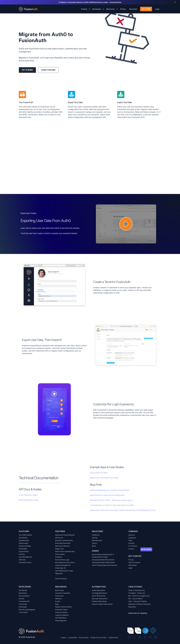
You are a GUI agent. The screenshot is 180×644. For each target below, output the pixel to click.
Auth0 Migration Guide (28, 499)
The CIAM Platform (25, 535)
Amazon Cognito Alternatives (102, 604)
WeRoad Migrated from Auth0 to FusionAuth (110, 494)
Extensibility (23, 549)
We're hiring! (146, 549)
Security (22, 554)
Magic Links (59, 549)
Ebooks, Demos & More (63, 607)
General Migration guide (29, 504)
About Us (132, 535)
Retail (94, 546)
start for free (48, 70)
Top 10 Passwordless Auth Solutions (104, 565)
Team (130, 540)
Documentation (24, 596)
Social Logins (60, 554)
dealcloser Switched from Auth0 (104, 482)
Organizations (24, 551)
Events (58, 601)
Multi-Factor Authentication (65, 551)
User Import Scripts (99, 477)
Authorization (23, 543)
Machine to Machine (62, 546)
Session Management (63, 565)
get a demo (146, 9)
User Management (25, 557)
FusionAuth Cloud (25, 562)
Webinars (59, 599)
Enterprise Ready (25, 546)
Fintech (94, 543)
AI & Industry (23, 538)
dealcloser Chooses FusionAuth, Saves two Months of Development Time (123, 514)
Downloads (23, 607)
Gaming (95, 538)
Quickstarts (23, 593)
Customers (132, 538)
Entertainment (97, 540)
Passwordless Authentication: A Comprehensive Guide (103, 556)
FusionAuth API (24, 601)
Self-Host (22, 560)
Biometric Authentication (64, 540)
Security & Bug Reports (27, 610)
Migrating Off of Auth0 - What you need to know (111, 504)
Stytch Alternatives (99, 596)
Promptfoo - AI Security (137, 593)
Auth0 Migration (61, 621)
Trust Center (23, 612)
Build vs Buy (60, 590)
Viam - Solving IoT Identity (138, 601)
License (63, 638)
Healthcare (96, 535)
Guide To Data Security (137, 590)
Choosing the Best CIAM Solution (103, 562)
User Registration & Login (64, 571)
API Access (59, 538)
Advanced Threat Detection (65, 535)
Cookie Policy (113, 638)
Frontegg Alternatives (99, 593)
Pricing (131, 560)
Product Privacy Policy (99, 638)
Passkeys (59, 557)
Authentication (24, 540)
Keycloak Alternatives (100, 599)
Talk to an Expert (134, 562)
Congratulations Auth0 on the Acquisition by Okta (112, 509)
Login (130, 568)
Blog (57, 604)
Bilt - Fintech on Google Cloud (139, 596)
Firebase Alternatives (99, 601)
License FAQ (72, 638)
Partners (131, 543)
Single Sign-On (61, 568)
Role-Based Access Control (65, 562)
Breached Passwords (63, 543)
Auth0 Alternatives (98, 590)
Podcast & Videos (61, 610)
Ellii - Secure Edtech (135, 599)
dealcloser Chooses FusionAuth (139, 604)
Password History (61, 612)
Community (23, 604)
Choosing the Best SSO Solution (103, 560)
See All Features (61, 579)
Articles (21, 599)
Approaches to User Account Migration (107, 499)
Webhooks (59, 573)
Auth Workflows (61, 618)
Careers (131, 549)
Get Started (132, 565)
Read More (132, 607)
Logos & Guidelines (62, 615)
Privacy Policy (84, 638)
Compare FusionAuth (63, 593)
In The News (133, 546)
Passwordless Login (62, 560)
